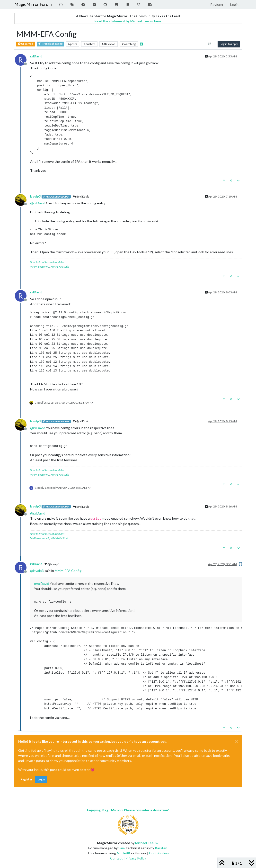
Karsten (161, 848)
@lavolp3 (52, 564)
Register (26, 779)
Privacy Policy (136, 858)
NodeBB (123, 853)
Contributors (159, 853)
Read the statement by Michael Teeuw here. (128, 21)
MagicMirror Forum (33, 4)
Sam (122, 848)
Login (41, 779)
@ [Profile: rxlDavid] (38, 203)
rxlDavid (36, 56)
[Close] (236, 741)
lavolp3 (35, 196)
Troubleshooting (50, 44)
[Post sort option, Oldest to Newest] (209, 44)
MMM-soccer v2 (40, 267)
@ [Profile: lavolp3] (37, 571)
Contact (116, 858)
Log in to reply (229, 44)
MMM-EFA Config (68, 571)
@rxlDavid (81, 196)
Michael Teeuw (147, 843)
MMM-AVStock (60, 267)
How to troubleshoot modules (47, 262)
